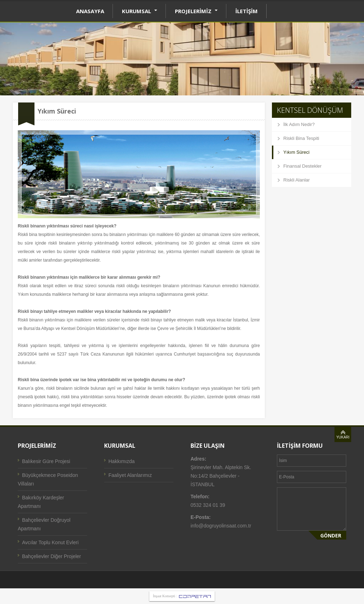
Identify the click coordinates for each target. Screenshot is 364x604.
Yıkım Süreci (296, 152)
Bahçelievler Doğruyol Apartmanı (44, 524)
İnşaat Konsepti (164, 596)
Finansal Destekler (303, 166)
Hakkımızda (122, 461)
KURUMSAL (140, 11)
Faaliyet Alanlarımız (130, 475)
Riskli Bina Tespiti (301, 138)
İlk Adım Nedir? (299, 124)
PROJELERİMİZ (196, 11)
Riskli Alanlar (296, 180)
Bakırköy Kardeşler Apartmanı (41, 502)
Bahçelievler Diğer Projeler (52, 556)
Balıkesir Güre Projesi (46, 461)
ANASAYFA (90, 11)
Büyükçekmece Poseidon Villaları (48, 479)
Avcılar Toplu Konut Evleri (50, 542)
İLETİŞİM (247, 11)
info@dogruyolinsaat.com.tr (221, 526)
